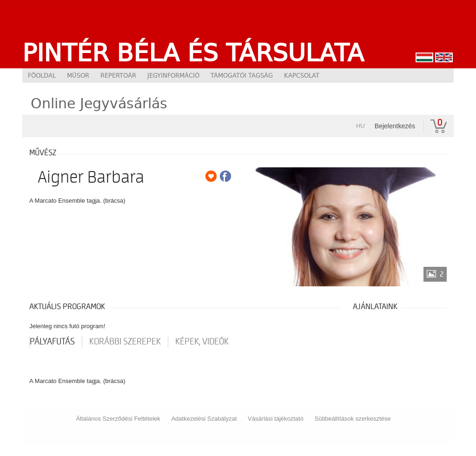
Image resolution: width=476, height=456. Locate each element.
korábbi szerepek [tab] (125, 342)
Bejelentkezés (395, 126)
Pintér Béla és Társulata (193, 53)
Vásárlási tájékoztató (276, 419)
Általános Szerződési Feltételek (118, 419)
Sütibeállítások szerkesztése (353, 419)
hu (360, 126)
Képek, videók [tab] (202, 342)
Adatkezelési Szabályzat (204, 419)
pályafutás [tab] (52, 342)
